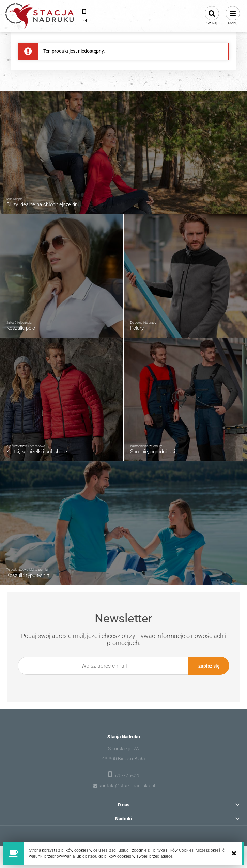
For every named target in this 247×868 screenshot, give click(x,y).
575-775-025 (127, 775)
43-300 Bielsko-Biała (123, 758)
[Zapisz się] (209, 666)
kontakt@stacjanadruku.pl (127, 785)
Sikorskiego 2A (123, 748)
